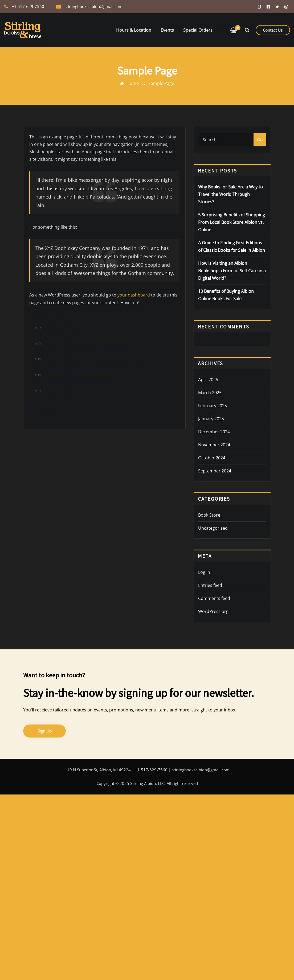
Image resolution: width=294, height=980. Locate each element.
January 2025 (211, 419)
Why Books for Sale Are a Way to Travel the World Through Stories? (230, 194)
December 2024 (214, 432)
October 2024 (212, 458)
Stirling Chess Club (63, 397)
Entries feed (210, 585)
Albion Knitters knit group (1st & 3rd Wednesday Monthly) (98, 365)
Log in (204, 572)
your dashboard (132, 295)
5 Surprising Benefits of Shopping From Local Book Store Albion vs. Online (232, 222)
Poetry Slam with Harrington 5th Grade (81, 381)
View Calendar (42, 408)
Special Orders (198, 30)
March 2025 (210, 393)
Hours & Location (134, 30)
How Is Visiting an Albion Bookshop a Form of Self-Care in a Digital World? (232, 271)
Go (260, 140)
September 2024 (215, 471)
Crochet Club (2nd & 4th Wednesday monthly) (87, 350)
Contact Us (273, 30)
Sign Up (45, 731)
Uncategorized (213, 528)
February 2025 (213, 406)
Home (133, 83)
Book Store (209, 515)
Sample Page (161, 83)
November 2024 (214, 445)
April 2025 (208, 380)
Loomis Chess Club (63, 334)
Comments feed (214, 598)
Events (167, 30)
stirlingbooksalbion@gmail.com (94, 6)
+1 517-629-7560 (28, 6)
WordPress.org (213, 611)
